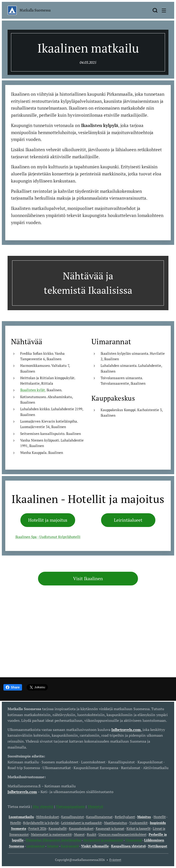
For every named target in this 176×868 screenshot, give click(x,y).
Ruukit (92, 834)
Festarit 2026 (37, 828)
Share (13, 687)
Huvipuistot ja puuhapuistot (103, 840)
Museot (79, 834)
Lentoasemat (36, 846)
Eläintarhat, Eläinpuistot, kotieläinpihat (54, 840)
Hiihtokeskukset (48, 817)
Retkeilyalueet (125, 817)
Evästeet (115, 860)
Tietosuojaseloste (70, 807)
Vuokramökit (138, 823)
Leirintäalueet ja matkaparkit (81, 823)
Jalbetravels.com (22, 792)
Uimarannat (134, 840)
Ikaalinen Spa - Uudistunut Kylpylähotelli (48, 537)
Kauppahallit (58, 828)
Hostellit (160, 817)
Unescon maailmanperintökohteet (122, 834)
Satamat (53, 846)
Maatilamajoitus (115, 823)
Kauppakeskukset (81, 828)
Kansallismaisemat (99, 817)
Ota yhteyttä (43, 807)
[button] (155, 10)
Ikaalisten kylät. (33, 390)
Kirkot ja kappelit (139, 828)
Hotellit (15, 823)
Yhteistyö (95, 807)
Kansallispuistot (73, 817)
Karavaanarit (70, 846)
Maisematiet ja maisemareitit (51, 834)
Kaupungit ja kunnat (110, 828)
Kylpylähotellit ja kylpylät (41, 823)
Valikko (164, 11)
